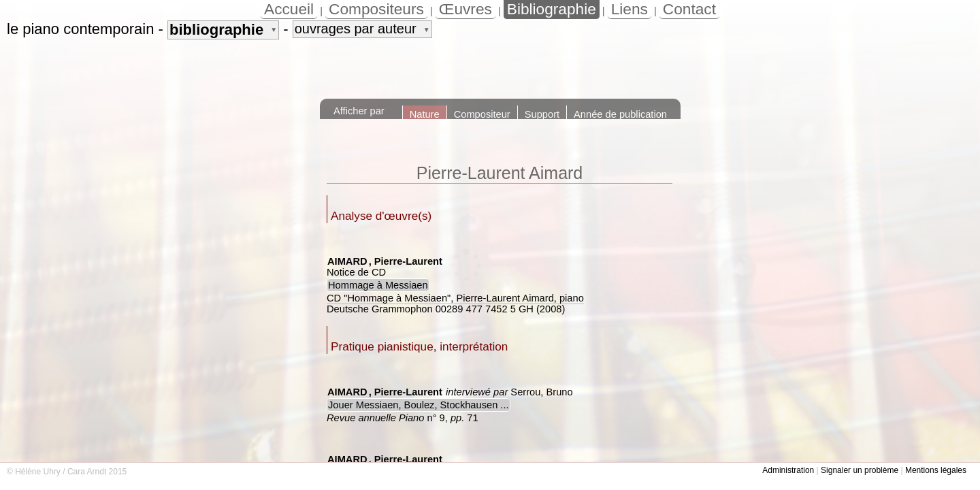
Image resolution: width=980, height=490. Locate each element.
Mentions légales (936, 470)
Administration (788, 470)
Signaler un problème (860, 470)
